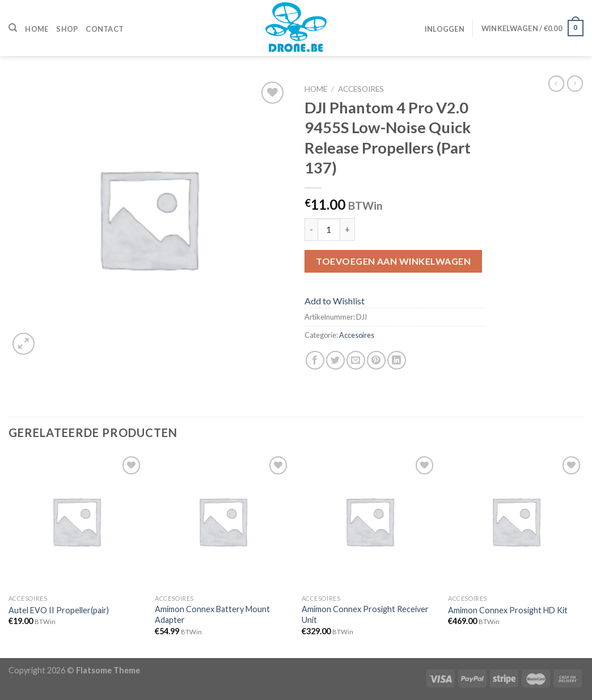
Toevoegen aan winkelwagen (393, 261)
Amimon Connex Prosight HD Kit (508, 610)
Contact (105, 29)
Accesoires (361, 89)
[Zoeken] (13, 28)
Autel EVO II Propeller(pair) (59, 610)
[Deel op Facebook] (315, 360)
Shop (67, 29)
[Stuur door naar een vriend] (356, 360)
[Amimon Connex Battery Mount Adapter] (223, 521)
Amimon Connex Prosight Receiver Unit (365, 614)
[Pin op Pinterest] (376, 360)
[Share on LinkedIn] (397, 360)
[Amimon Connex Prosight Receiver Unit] (369, 521)
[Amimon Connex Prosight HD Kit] (516, 521)
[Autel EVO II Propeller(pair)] (76, 521)
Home (37, 29)
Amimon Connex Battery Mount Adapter (212, 614)
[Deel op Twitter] (335, 360)
